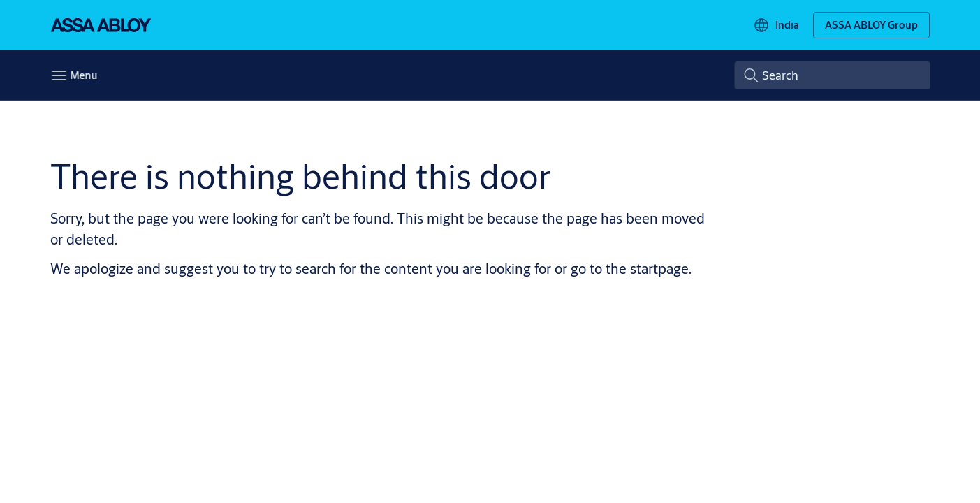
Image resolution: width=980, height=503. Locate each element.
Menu (83, 75)
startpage (659, 269)
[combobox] (832, 75)
